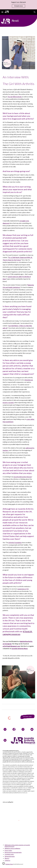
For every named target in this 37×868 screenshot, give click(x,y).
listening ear (29, 380)
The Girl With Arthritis (15, 97)
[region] (18, 5)
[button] (2, 12)
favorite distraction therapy (22, 477)
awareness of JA (23, 589)
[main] (19, 81)
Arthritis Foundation (15, 543)
